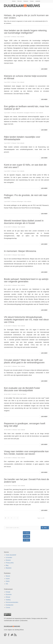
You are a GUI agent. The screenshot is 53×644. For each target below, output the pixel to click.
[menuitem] (14, 1)
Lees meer (44, 69)
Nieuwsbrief (20, 113)
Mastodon (9, 568)
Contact (32, 1)
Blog (7, 565)
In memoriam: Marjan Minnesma (20, 251)
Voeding (8, 600)
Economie (9, 594)
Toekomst (32, 113)
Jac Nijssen (23, 394)
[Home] (26, 540)
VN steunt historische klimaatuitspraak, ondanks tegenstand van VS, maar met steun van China (26, 320)
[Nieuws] (27, 533)
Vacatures (26, 1)
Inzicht (15, 394)
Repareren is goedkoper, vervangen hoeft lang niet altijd (25, 425)
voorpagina (27, 113)
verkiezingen (20, 202)
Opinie (8, 581)
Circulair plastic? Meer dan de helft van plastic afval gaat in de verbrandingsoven (24, 361)
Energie (8, 592)
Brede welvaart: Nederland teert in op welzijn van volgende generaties (26, 280)
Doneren (8, 560)
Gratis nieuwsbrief (11, 555)
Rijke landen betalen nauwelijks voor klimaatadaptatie (22, 138)
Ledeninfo (38, 1)
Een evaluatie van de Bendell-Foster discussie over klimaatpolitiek (22, 389)
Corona (8, 608)
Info (7, 584)
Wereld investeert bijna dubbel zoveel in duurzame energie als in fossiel (24, 222)
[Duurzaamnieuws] (22, 6)
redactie (22, 37)
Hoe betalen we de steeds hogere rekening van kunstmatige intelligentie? (25, 32)
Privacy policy (10, 563)
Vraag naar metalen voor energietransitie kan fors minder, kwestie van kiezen (26, 453)
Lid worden (9, 557)
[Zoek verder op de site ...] (27, 528)
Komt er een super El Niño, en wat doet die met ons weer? (25, 166)
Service (14, 1)
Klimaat (8, 597)
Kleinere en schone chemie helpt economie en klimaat (25, 77)
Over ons (20, 1)
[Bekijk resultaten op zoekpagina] (45, 528)
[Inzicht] (26, 536)
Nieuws (14, 37)
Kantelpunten (10, 605)
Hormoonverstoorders (12, 602)
